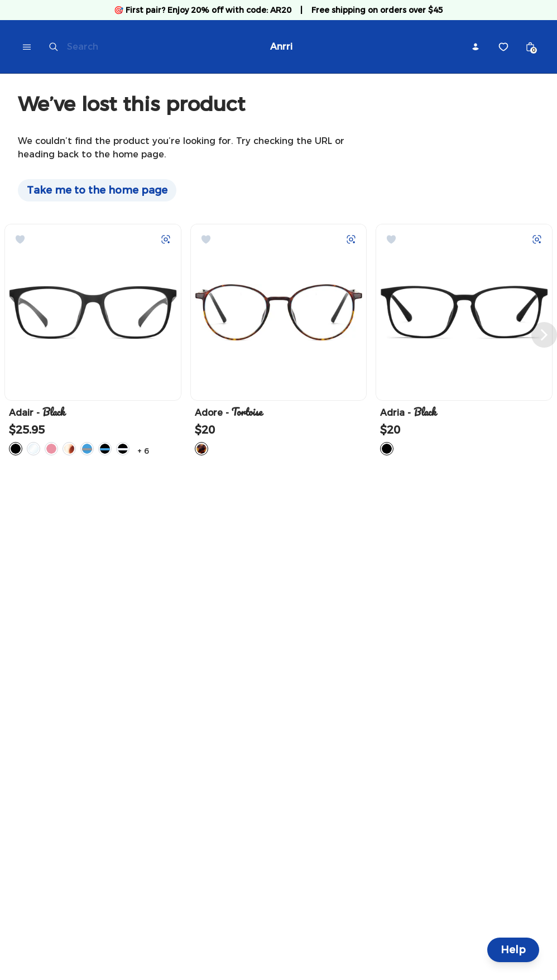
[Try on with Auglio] (166, 239)
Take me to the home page (97, 190)
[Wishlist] (503, 47)
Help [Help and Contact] (513, 950)
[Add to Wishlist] (20, 239)
